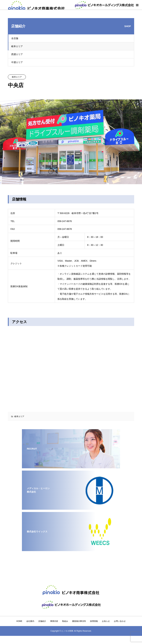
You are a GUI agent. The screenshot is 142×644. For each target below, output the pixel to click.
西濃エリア (17, 54)
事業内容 (54, 621)
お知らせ (106, 621)
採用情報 (94, 621)
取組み (65, 621)
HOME (19, 621)
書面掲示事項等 (79, 621)
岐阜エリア (17, 46)
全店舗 (15, 38)
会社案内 (30, 621)
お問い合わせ (120, 621)
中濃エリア (17, 62)
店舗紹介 (42, 621)
